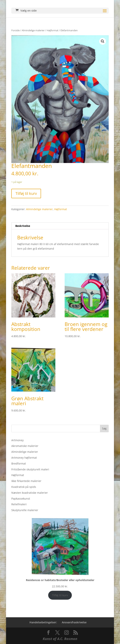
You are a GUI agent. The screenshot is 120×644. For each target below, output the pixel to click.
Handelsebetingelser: (43, 622)
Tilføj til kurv (26, 193)
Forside (15, 30)
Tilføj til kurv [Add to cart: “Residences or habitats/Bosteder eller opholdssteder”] (60, 595)
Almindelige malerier (33, 30)
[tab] (60, 226)
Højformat (53, 30)
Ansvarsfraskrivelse (74, 622)
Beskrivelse (23, 226)
